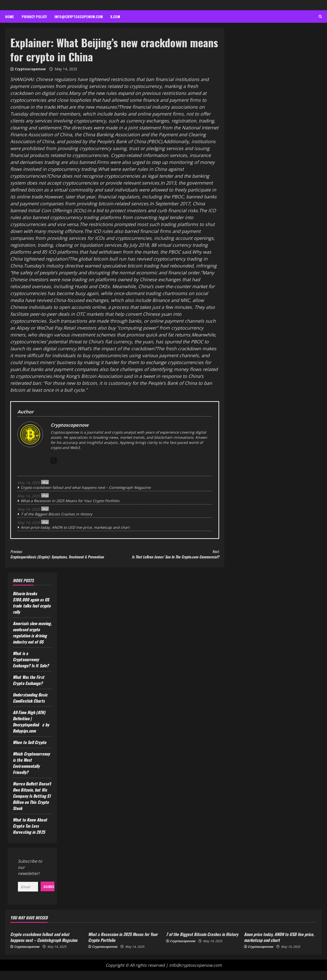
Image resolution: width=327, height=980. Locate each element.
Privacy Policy (34, 16)
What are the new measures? (88, 107)
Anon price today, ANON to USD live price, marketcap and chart (75, 527)
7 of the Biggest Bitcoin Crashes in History (56, 514)
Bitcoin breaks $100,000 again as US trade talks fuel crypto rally (32, 612)
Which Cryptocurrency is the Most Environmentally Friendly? (31, 773)
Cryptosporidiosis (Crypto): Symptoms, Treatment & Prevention (62, 559)
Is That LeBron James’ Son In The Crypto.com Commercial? (167, 559)
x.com (115, 16)
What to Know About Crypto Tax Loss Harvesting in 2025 (30, 836)
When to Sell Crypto (30, 752)
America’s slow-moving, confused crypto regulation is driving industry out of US (32, 642)
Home (10, 16)
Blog (45, 482)
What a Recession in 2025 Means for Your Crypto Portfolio (70, 501)
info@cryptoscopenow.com (79, 16)
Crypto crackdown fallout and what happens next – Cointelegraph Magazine (86, 487)
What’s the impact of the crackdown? (117, 348)
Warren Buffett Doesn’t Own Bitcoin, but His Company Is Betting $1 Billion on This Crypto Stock (32, 806)
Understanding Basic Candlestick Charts (30, 707)
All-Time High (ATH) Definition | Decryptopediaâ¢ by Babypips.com (31, 731)
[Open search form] (320, 17)
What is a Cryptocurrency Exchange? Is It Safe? (31, 669)
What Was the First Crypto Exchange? (28, 690)
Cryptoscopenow (30, 69)
